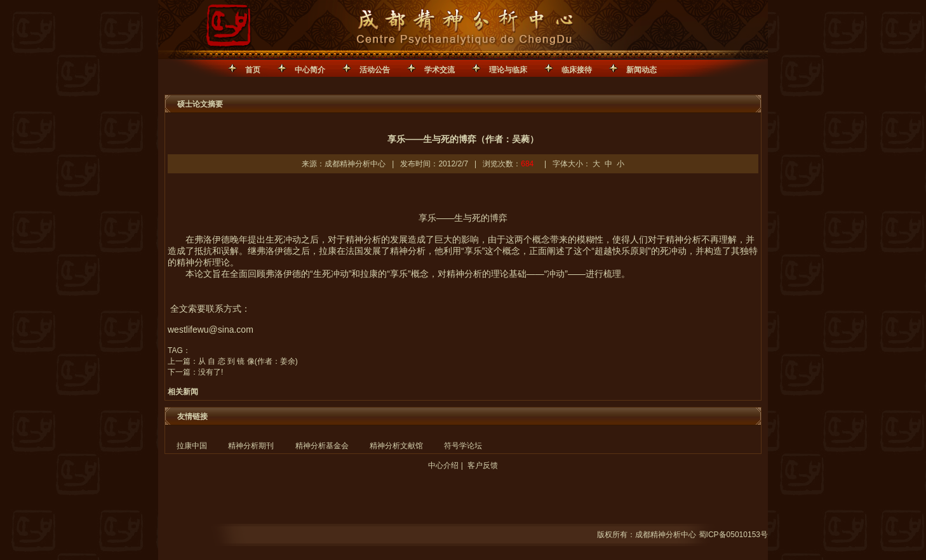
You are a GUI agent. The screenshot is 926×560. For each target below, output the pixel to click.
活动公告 (375, 70)
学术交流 (440, 70)
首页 (253, 70)
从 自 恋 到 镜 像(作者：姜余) (248, 361)
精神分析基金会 (322, 446)
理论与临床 (508, 70)
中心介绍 (443, 465)
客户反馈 (483, 465)
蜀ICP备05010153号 (733, 535)
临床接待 (577, 70)
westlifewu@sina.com (211, 330)
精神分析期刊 (251, 446)
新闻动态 (641, 70)
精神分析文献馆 (396, 446)
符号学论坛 (463, 446)
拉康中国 (192, 446)
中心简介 (310, 70)
